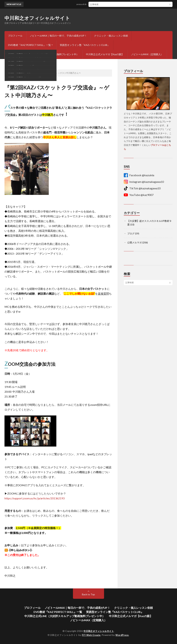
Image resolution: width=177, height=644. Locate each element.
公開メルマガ (134, 242)
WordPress (122, 635)
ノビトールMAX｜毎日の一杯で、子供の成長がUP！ (58, 36)
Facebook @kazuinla (139, 175)
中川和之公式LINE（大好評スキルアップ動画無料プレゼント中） (43, 54)
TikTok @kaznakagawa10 (142, 188)
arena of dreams (87, 4)
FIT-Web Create (91, 635)
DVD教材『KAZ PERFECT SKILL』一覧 (29, 45)
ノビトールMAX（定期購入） (147, 54)
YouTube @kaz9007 (139, 195)
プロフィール (15, 36)
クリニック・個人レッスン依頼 (111, 36)
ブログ (131, 233)
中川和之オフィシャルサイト (37, 18)
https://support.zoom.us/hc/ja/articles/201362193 (34, 498)
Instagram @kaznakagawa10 (144, 182)
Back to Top (88, 594)
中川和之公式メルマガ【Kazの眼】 (105, 54)
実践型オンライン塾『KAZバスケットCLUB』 (85, 45)
